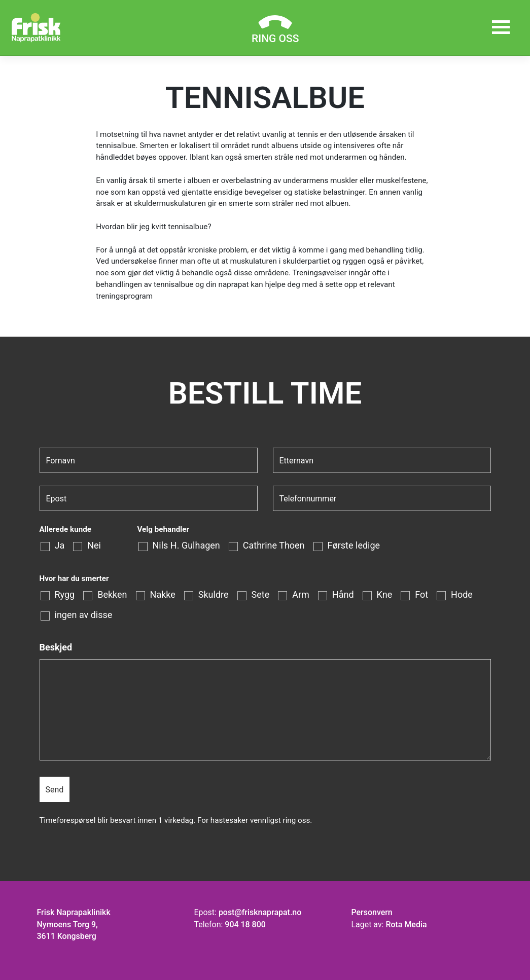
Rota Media (406, 924)
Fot (421, 595)
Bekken (112, 595)
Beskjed (56, 647)
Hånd (343, 595)
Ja (60, 546)
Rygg (65, 595)
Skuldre (214, 595)
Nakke (163, 595)
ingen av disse (84, 615)
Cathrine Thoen (274, 546)
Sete (261, 595)
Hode (462, 595)
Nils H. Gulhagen (186, 546)
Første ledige (354, 546)
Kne (385, 595)
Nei (94, 546)
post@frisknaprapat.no (260, 912)
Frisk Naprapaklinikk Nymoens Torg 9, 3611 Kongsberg (74, 924)
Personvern (372, 912)
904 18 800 (245, 924)
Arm (301, 595)
